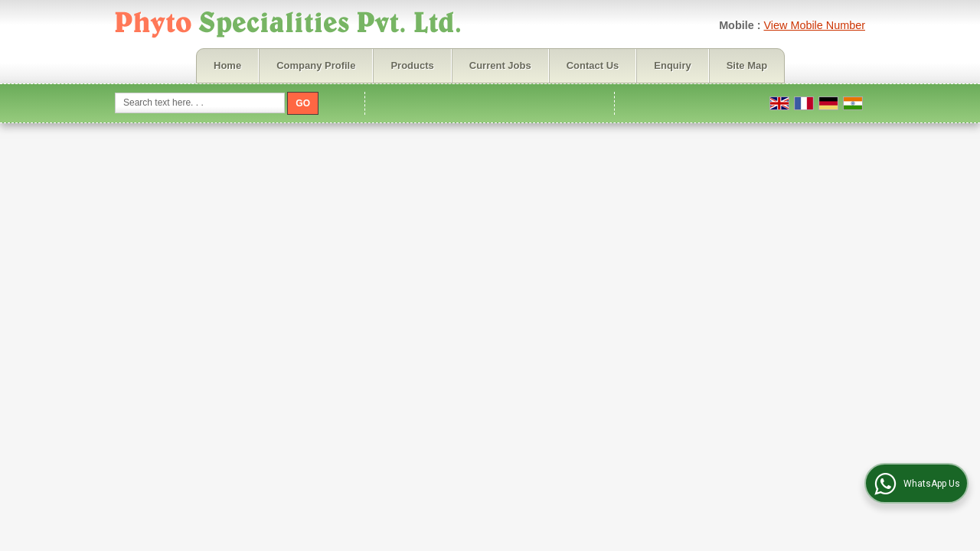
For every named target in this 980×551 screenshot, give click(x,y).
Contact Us (593, 65)
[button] (814, 25)
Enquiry (672, 65)
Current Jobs (500, 65)
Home (227, 65)
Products (412, 65)
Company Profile (316, 65)
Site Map (747, 65)
